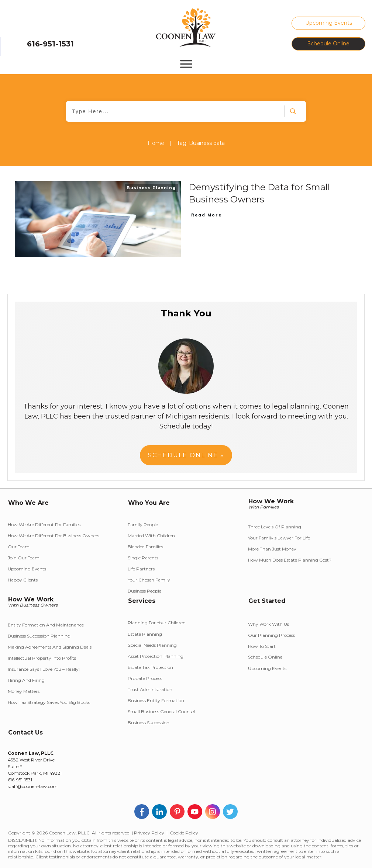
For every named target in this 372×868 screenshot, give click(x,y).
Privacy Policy (149, 833)
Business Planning (151, 188)
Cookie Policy (184, 833)
